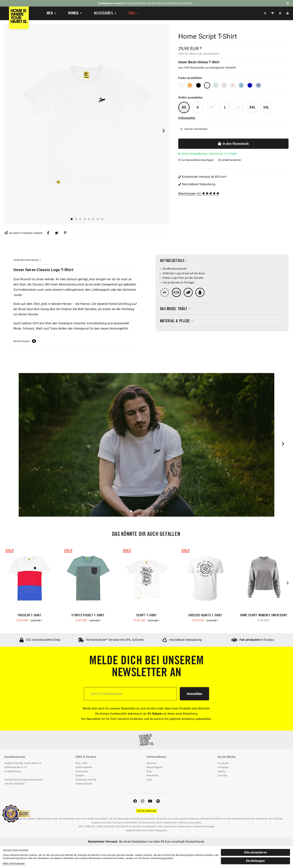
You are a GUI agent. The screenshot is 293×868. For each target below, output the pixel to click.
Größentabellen (84, 767)
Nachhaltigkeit (155, 767)
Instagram (223, 767)
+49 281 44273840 (15, 784)
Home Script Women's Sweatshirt (264, 616)
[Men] (51, 13)
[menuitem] (48, 13)
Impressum (170, 827)
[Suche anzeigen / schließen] (265, 13)
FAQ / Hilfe (81, 763)
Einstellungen (255, 861)
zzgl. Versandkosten (208, 54)
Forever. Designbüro (157, 830)
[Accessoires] (105, 13)
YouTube (222, 775)
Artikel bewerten (230, 160)
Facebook (223, 763)
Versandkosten (67, 819)
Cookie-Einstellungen (204, 827)
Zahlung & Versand (86, 780)
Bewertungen (187, 194)
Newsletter (153, 775)
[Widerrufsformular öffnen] (147, 811)
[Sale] (134, 13)
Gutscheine (82, 771)
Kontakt (80, 775)
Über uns (151, 763)
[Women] (75, 13)
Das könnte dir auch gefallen (146, 535)
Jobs (149, 780)
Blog (149, 771)
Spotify (221, 771)
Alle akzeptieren (255, 852)
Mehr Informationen (14, 863)
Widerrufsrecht (84, 784)
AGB (160, 827)
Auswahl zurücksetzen (194, 129)
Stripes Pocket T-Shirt (88, 616)
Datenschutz (184, 827)
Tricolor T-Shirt (29, 616)
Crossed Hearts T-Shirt (205, 616)
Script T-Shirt (147, 616)
